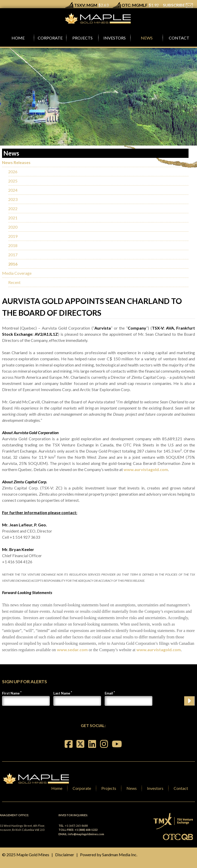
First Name (11, 693)
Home (57, 788)
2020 (13, 227)
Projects (109, 788)
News (132, 788)
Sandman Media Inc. (120, 855)
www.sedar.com (72, 650)
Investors (155, 788)
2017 (13, 255)
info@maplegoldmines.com (86, 834)
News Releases (16, 162)
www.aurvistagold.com (146, 469)
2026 (13, 172)
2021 (13, 218)
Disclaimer (65, 855)
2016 (13, 264)
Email (109, 693)
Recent (14, 282)
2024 (13, 190)
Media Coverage (17, 273)
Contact (181, 788)
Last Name (62, 693)
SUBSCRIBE (178, 5)
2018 (13, 245)
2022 (13, 208)
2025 (13, 181)
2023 (13, 199)
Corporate (82, 788)
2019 (13, 236)
